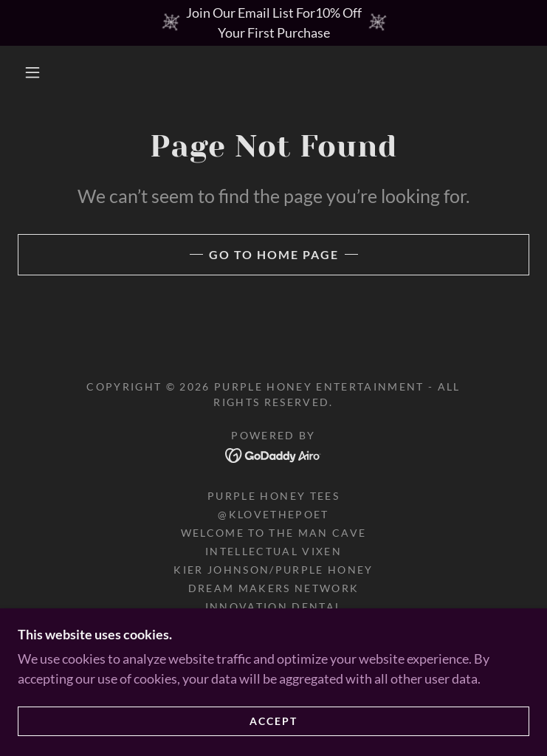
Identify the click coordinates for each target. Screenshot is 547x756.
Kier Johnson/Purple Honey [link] (273, 570)
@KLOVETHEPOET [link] (273, 514)
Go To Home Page (274, 254)
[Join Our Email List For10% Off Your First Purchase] (273, 23)
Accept (273, 731)
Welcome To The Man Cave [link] (274, 533)
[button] (43, 72)
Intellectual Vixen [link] (273, 551)
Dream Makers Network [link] (274, 588)
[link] (273, 454)
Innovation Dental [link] (274, 606)
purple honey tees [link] (273, 496)
